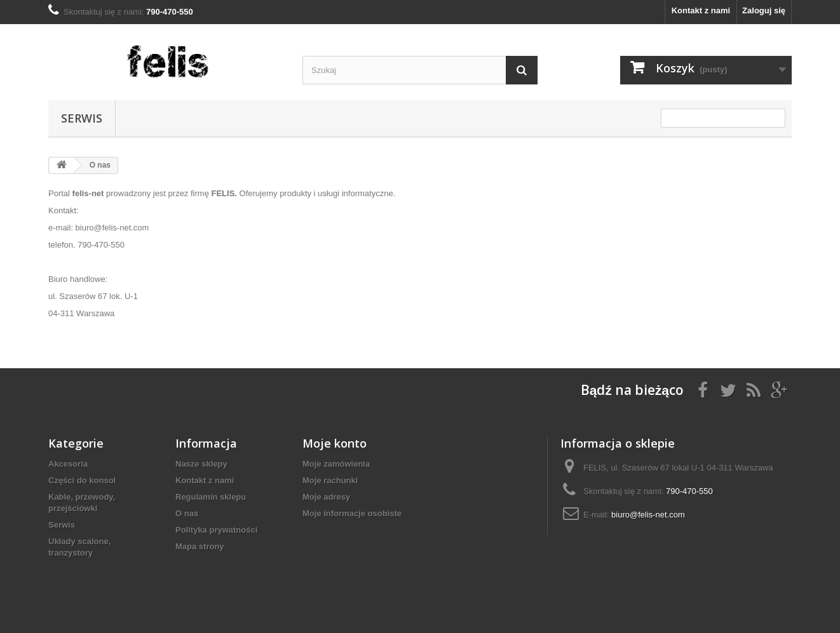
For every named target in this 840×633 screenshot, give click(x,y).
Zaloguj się (764, 10)
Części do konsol (82, 480)
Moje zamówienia (336, 464)
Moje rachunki (330, 480)
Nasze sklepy (201, 464)
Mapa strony (200, 546)
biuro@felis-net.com (648, 515)
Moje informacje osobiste (352, 513)
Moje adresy (326, 497)
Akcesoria (68, 464)
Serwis (82, 118)
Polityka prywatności (216, 530)
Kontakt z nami (701, 10)
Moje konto (335, 443)
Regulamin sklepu (211, 497)
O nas (187, 513)
